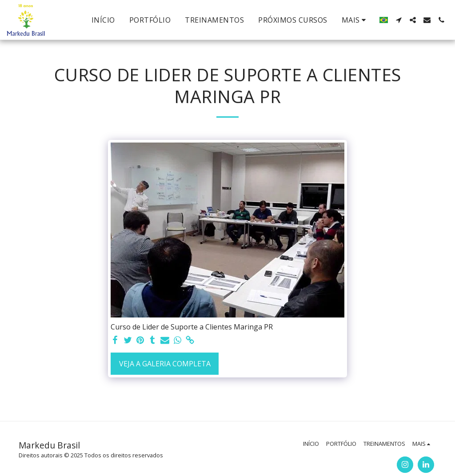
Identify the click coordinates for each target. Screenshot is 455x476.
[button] (399, 20)
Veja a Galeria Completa (165, 364)
